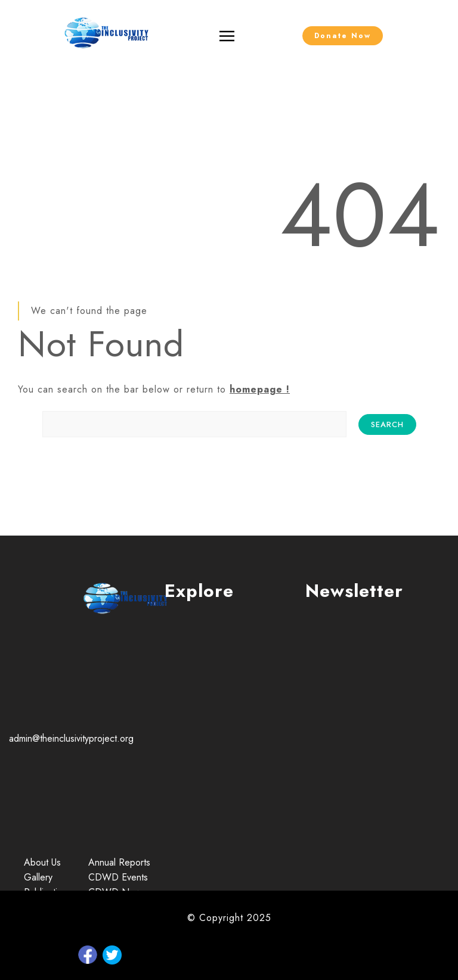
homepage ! (260, 389)
